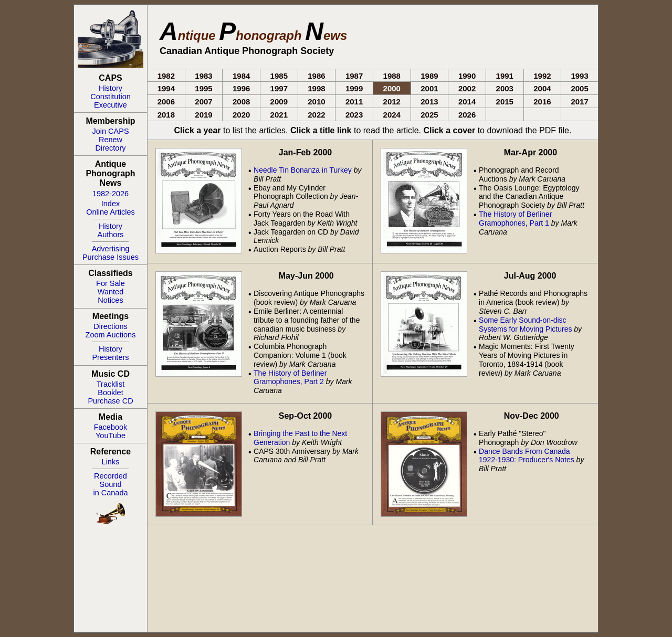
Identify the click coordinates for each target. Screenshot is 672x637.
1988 (392, 76)
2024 (392, 115)
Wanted (111, 292)
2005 (579, 88)
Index (111, 204)
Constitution (111, 97)
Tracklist (111, 384)
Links (111, 462)
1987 (354, 76)
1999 (354, 88)
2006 (166, 102)
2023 (354, 115)
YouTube (111, 436)
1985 (279, 76)
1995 (203, 88)
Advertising (111, 249)
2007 (203, 102)
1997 (279, 88)
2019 (203, 115)
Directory (110, 148)
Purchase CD (110, 401)
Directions (110, 326)
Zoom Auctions (111, 335)
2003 (505, 88)
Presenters (110, 357)
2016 (542, 102)
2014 (467, 102)
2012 (392, 102)
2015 (505, 102)
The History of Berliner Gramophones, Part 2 (290, 378)
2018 (166, 115)
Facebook (111, 427)
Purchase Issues (111, 257)
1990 (467, 76)
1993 (579, 76)
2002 (467, 88)
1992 (542, 76)
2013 (429, 102)
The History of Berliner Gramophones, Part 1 (515, 219)
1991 (505, 76)
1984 (241, 76)
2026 (467, 115)
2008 (241, 102)
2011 (354, 102)
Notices (110, 300)
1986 (316, 76)
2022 (316, 115)
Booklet (110, 392)
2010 (316, 102)
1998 (316, 88)
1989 (429, 76)
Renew (111, 140)
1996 (241, 88)
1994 (166, 88)
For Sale (111, 283)
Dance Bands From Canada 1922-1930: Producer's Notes (527, 456)
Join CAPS (110, 131)
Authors (111, 235)
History (111, 88)
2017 (579, 102)
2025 (429, 115)
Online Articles (111, 212)
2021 (279, 115)
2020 (241, 115)
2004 (542, 88)
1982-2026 (111, 194)
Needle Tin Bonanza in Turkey (303, 170)
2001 (429, 88)
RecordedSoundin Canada (110, 484)
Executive (111, 105)
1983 (203, 76)
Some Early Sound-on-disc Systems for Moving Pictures (525, 325)
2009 (279, 102)
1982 (166, 76)
